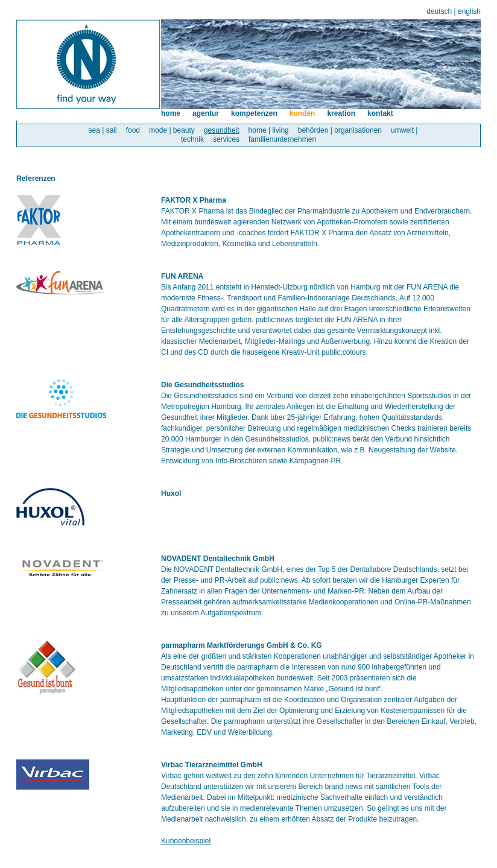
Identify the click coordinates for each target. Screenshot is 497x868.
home (171, 113)
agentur (206, 113)
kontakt (380, 113)
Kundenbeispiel (186, 841)
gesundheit (222, 130)
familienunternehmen (282, 139)
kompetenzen (254, 113)
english (469, 11)
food (133, 130)
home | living (269, 130)
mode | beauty (172, 130)
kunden (302, 113)
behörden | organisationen (340, 130)
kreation (341, 113)
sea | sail (103, 130)
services (226, 139)
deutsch (439, 11)
